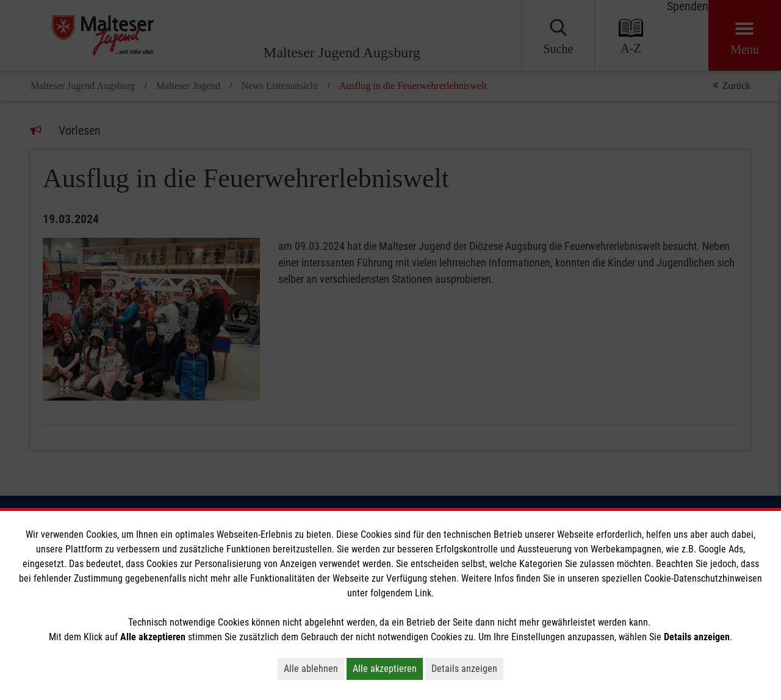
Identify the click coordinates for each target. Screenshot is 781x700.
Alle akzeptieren (385, 669)
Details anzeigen (464, 669)
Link (423, 593)
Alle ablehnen (311, 669)
